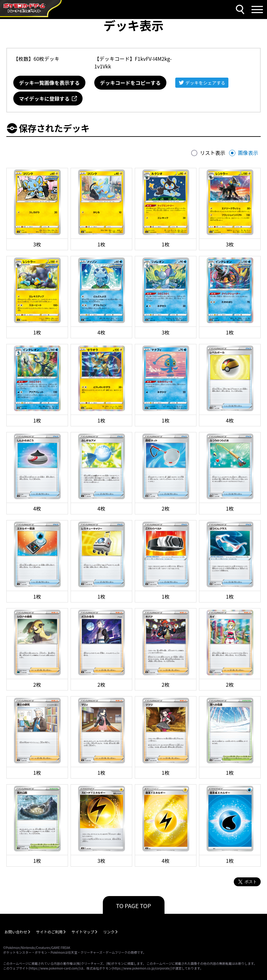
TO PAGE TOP (134, 906)
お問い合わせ (16, 932)
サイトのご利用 (49, 932)
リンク (109, 932)
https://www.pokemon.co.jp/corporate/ (142, 968)
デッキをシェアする (205, 83)
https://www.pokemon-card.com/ (54, 968)
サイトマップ (83, 932)
